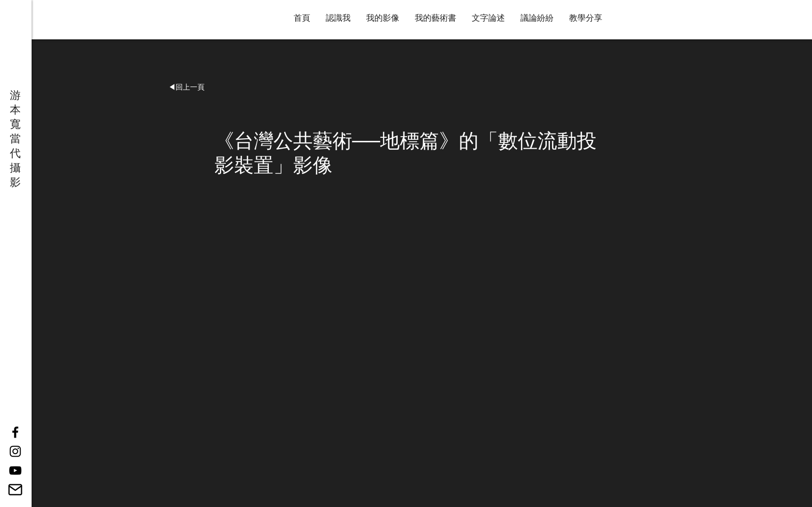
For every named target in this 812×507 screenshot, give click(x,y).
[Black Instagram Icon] (15, 451)
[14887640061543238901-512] (15, 490)
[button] (186, 88)
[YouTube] (15, 470)
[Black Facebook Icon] (15, 432)
